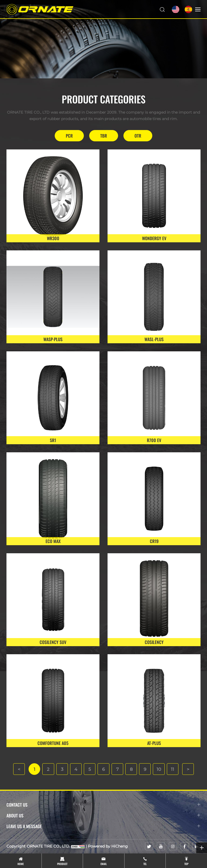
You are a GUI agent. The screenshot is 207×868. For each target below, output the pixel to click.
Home (21, 864)
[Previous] (18, 769)
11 (174, 769)
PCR (69, 136)
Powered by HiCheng (108, 846)
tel (145, 864)
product (62, 864)
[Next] (189, 769)
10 (160, 769)
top (186, 864)
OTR (138, 136)
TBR (104, 136)
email (104, 864)
